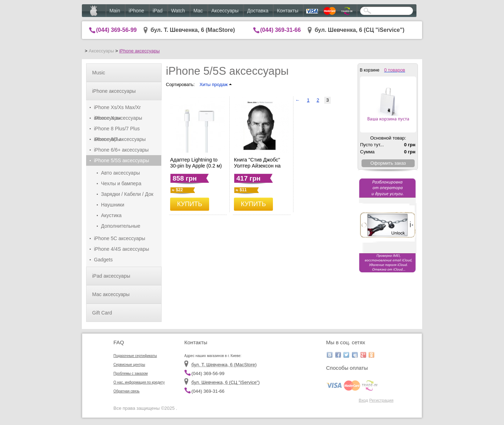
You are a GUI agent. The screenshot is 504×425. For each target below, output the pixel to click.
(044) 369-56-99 (116, 30)
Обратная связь (127, 391)
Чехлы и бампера (121, 183)
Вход (363, 400)
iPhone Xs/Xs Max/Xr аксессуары (117, 109)
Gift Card (102, 313)
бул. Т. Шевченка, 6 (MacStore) (193, 30)
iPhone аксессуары (139, 51)
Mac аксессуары (111, 294)
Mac (198, 11)
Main (115, 11)
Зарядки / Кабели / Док (127, 194)
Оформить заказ (388, 163)
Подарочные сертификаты (135, 356)
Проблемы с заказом (131, 373)
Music (99, 73)
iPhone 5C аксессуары (120, 238)
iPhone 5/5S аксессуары (122, 160)
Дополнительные (121, 226)
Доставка (258, 11)
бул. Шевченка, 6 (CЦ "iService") (360, 30)
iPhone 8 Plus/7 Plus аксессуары (117, 130)
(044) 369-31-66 (281, 30)
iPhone (136, 11)
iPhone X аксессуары (118, 118)
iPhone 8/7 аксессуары (120, 139)
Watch (178, 11)
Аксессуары (225, 11)
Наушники (113, 205)
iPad (158, 11)
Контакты (287, 11)
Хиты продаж (216, 84)
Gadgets (103, 260)
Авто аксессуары (121, 173)
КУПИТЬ (190, 204)
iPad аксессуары (111, 276)
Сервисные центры (129, 365)
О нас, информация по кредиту (139, 382)
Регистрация (381, 400)
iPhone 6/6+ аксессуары (121, 150)
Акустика (111, 215)
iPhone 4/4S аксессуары (122, 249)
